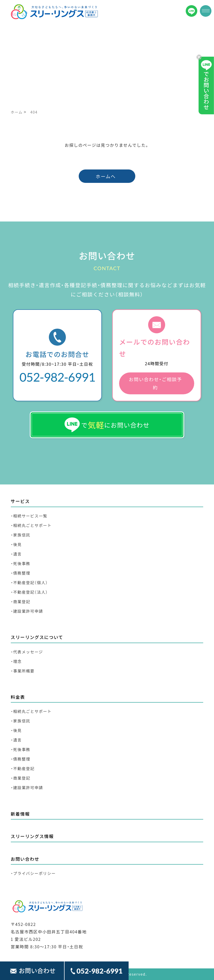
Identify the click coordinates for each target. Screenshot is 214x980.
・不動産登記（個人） (29, 582)
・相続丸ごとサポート (31, 525)
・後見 (16, 544)
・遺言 (16, 554)
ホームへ (106, 176)
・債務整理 (21, 573)
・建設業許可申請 (27, 611)
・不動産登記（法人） (29, 592)
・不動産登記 (23, 768)
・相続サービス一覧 (29, 516)
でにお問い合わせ (107, 425)
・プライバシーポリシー (33, 873)
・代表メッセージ (27, 652)
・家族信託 (21, 535)
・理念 (16, 661)
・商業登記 (21, 602)
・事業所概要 (23, 671)
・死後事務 (21, 563)
